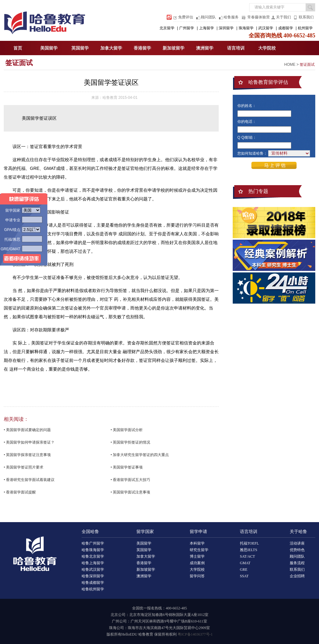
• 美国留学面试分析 (127, 430)
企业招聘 (297, 576)
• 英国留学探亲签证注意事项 (27, 455)
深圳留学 (226, 28)
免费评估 (186, 17)
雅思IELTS (249, 550)
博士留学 (197, 556)
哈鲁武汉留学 (93, 570)
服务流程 (297, 563)
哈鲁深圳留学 (93, 576)
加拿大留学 (111, 48)
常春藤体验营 (259, 17)
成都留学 (286, 28)
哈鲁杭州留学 (93, 589)
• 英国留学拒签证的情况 (130, 442)
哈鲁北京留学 (93, 556)
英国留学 (80, 48)
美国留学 (49, 48)
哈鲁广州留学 (93, 543)
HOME (290, 65)
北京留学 (167, 28)
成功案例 (197, 563)
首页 (18, 48)
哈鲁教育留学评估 (268, 82)
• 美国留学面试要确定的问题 (27, 430)
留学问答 (197, 576)
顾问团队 (208, 17)
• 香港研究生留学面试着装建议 (29, 480)
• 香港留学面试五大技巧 (130, 480)
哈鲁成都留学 (93, 583)
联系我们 (306, 17)
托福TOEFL (249, 543)
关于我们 (283, 17)
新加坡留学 (174, 48)
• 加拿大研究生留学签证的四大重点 (140, 455)
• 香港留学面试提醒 (20, 492)
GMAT (245, 563)
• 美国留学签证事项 (127, 467)
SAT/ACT (248, 556)
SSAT (244, 576)
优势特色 (297, 550)
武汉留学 (266, 28)
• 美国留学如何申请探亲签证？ (29, 442)
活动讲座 (297, 543)
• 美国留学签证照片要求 (24, 467)
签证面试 (19, 63)
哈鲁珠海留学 (93, 550)
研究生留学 (199, 550)
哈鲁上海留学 (93, 563)
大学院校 (267, 48)
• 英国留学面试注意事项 (130, 492)
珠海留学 (246, 28)
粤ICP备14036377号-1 (195, 634)
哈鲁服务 (231, 17)
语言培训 (236, 48)
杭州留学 (305, 28)
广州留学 (187, 28)
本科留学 (197, 543)
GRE (244, 570)
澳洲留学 (205, 48)
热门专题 (258, 191)
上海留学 (207, 28)
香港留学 (142, 48)
